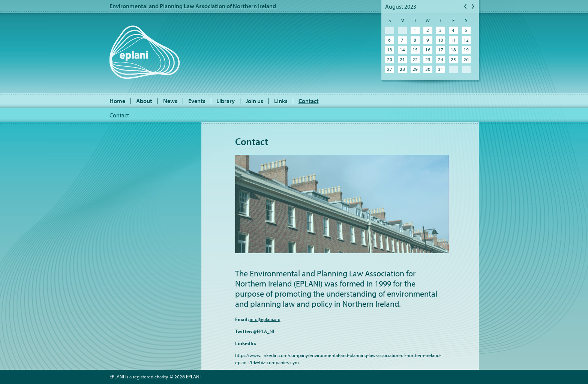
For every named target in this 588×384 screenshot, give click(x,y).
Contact (309, 101)
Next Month (473, 7)
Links (281, 101)
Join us (254, 101)
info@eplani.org (265, 319)
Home (117, 101)
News (170, 101)
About (144, 101)
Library (226, 101)
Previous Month (466, 7)
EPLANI (145, 52)
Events (197, 101)
